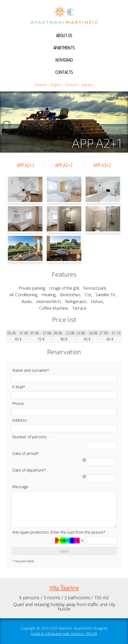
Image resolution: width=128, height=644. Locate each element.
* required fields (23, 561)
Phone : (19, 404)
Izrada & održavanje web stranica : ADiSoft (64, 634)
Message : (21, 487)
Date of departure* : (30, 470)
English (56, 85)
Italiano (88, 85)
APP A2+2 (64, 165)
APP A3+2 (102, 165)
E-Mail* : (20, 387)
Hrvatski (41, 85)
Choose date (84, 460)
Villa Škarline (64, 588)
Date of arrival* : (27, 453)
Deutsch (72, 85)
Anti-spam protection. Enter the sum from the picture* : (60, 532)
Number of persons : (30, 437)
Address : (20, 420)
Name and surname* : (32, 370)
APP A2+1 (26, 165)
